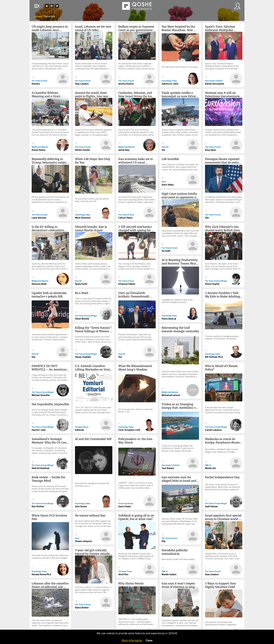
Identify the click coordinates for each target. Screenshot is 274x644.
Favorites (50, 16)
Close (149, 640)
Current (38, 16)
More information (132, 640)
